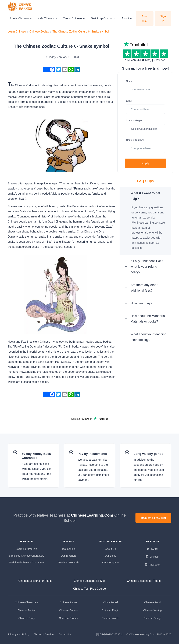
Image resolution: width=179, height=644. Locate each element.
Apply (145, 163)
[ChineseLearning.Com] (20, 7)
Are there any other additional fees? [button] (145, 291)
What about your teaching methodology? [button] (148, 350)
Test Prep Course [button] (102, 18)
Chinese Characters (27, 602)
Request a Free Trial (153, 518)
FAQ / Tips (146, 181)
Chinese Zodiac (39, 32)
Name (129, 81)
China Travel (110, 602)
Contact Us (65, 634)
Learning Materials (26, 549)
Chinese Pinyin (110, 610)
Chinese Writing (152, 610)
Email (129, 101)
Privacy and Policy (18, 634)
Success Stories (69, 618)
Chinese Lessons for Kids (90, 581)
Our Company (110, 562)
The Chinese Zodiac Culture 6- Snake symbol (81, 32)
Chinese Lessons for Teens (144, 581)
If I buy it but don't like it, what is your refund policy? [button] (148, 269)
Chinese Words (110, 618)
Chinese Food (152, 602)
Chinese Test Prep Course (89, 589)
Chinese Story (27, 618)
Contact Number (135, 140)
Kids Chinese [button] (46, 18)
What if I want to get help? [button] (146, 197)
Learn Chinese (17, 32)
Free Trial (145, 19)
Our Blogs (111, 556)
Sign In (163, 19)
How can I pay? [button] (142, 308)
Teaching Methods (69, 562)
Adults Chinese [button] (19, 18)
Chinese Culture (69, 610)
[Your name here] (145, 89)
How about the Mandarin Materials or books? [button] (147, 328)
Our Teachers (69, 556)
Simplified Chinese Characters (27, 556)
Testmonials (68, 549)
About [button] (125, 18)
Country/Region (135, 120)
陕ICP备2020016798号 (110, 634)
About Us (110, 549)
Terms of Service (44, 634)
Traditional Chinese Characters (27, 562)
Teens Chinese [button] (73, 18)
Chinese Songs (152, 618)
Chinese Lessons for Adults (35, 581)
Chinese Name (68, 602)
